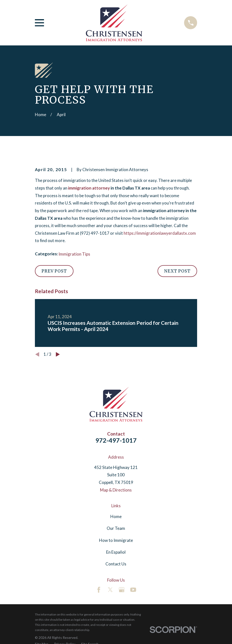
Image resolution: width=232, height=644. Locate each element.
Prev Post (54, 271)
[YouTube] (133, 590)
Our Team (116, 528)
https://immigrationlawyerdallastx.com (160, 233)
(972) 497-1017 (95, 233)
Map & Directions (116, 490)
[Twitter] (110, 590)
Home (116, 516)
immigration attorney (89, 188)
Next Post (177, 271)
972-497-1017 (116, 440)
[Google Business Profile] (122, 590)
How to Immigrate (116, 540)
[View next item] (58, 354)
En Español (116, 552)
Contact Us (116, 564)
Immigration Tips (74, 254)
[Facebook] (99, 590)
